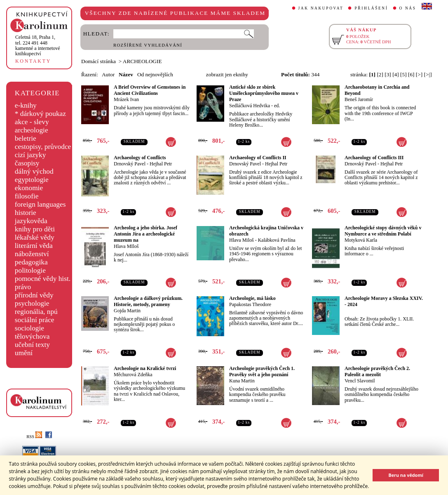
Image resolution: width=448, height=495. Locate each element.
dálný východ (34, 171)
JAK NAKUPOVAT (321, 8)
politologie (30, 270)
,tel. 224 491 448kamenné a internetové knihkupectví (38, 45)
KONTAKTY (33, 61)
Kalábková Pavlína (277, 240)
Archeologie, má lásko (252, 298)
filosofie (27, 196)
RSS (34, 437)
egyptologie (32, 180)
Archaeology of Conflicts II (258, 158)
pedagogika (31, 262)
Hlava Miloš (242, 240)
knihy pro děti (35, 229)
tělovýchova (32, 336)
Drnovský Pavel (130, 164)
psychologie (32, 303)
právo (23, 287)
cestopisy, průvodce (43, 147)
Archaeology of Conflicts (140, 158)
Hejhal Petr (161, 164)
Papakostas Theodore (250, 304)
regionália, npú (36, 312)
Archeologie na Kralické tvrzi (145, 368)
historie (26, 213)
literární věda (34, 246)
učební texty (32, 345)
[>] (419, 74)
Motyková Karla (361, 240)
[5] (403, 74)
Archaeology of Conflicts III (374, 158)
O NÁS (408, 8)
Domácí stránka (99, 61)
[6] (411, 74)
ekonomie (29, 188)
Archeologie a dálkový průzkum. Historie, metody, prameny (148, 301)
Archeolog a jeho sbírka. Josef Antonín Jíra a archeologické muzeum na (145, 234)
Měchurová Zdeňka (133, 375)
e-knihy (26, 105)
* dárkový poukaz (40, 114)
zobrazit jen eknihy (227, 74)
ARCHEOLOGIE (142, 61)
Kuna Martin (242, 381)
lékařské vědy (35, 237)
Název (126, 74)
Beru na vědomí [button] (406, 475)
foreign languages (40, 204)
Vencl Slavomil (360, 381)
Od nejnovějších (155, 74)
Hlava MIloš (126, 246)
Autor (108, 74)
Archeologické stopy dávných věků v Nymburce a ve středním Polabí (383, 231)
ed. (277, 106)
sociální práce (35, 320)
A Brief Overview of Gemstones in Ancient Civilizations (150, 90)
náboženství (32, 254)
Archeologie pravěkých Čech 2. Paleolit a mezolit (377, 371)
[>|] (428, 74)
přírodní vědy (34, 295)
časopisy (27, 163)
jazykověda (31, 221)
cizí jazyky (30, 155)
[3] (388, 74)
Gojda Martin (127, 311)
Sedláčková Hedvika (250, 106)
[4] (396, 74)
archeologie (32, 130)
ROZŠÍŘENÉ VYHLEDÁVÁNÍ (148, 45)
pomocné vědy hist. (43, 279)
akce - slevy (32, 122)
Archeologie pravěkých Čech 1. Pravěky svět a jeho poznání (262, 371)
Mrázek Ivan (126, 99)
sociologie (29, 328)
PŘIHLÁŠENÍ (371, 8)
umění (24, 353)
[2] (380, 74)
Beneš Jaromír (359, 99)
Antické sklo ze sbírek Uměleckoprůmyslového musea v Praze (264, 93)
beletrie (26, 138)
